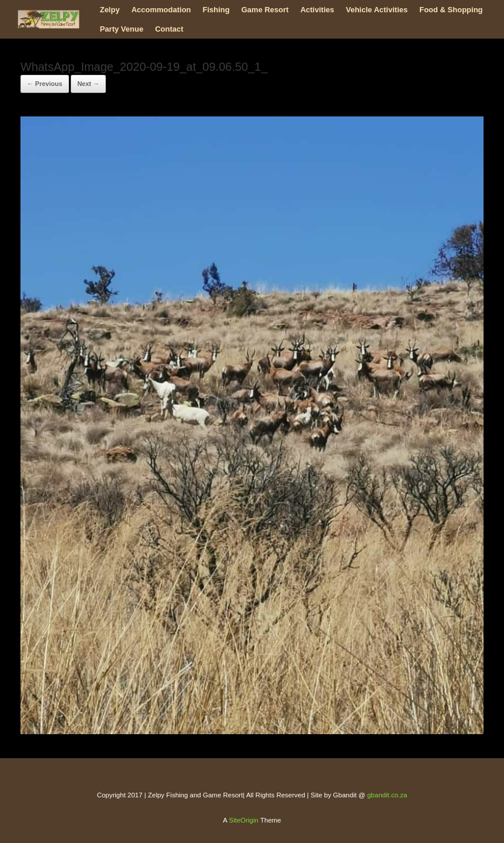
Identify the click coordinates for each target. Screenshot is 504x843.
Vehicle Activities (377, 10)
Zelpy (110, 10)
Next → (88, 84)
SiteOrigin (244, 820)
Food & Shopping (451, 10)
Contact (169, 29)
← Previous (45, 84)
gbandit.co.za (387, 795)
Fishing (216, 10)
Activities (317, 10)
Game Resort (265, 10)
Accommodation (161, 10)
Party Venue (122, 29)
